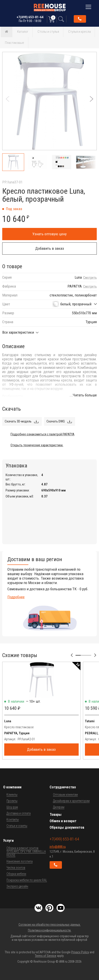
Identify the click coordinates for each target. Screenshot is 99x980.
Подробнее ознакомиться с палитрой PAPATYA (42, 434)
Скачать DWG (56, 421)
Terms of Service (46, 956)
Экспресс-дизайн (17, 886)
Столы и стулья (48, 32)
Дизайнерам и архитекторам (71, 801)
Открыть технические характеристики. (37, 445)
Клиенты (12, 795)
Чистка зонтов (16, 868)
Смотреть (90, 278)
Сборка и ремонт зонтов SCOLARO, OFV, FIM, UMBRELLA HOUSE (26, 852)
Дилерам (59, 807)
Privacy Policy (80, 952)
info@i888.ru (58, 847)
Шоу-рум (12, 807)
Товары (56, 815)
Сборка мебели (16, 874)
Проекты (12, 801)
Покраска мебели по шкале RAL (27, 880)
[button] (92, 99)
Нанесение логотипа (20, 861)
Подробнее (16, 597)
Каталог (23, 32)
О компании (12, 787)
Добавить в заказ (50, 248)
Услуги (8, 841)
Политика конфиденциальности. (50, 930)
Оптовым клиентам (65, 795)
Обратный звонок (80, 19)
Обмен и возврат (63, 821)
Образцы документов (67, 827)
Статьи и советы (17, 826)
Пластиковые (15, 43)
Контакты (13, 820)
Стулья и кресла (79, 32)
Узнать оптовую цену (49, 234)
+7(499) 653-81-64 (30, 19)
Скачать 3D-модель (18, 421)
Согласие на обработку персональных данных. (50, 925)
